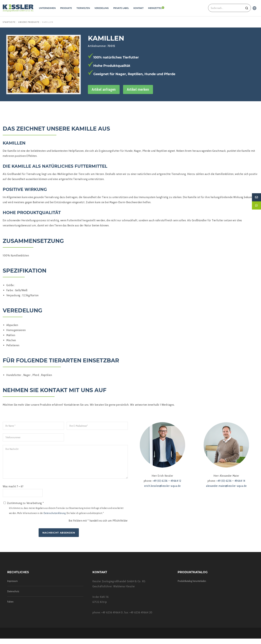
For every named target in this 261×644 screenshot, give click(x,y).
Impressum (12, 586)
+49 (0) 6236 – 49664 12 (167, 481)
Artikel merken (138, 89)
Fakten (10, 607)
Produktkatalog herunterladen (192, 586)
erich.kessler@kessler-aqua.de (162, 486)
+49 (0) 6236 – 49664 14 (231, 481)
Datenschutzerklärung (55, 519)
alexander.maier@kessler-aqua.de (226, 486)
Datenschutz (13, 597)
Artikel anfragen (104, 89)
